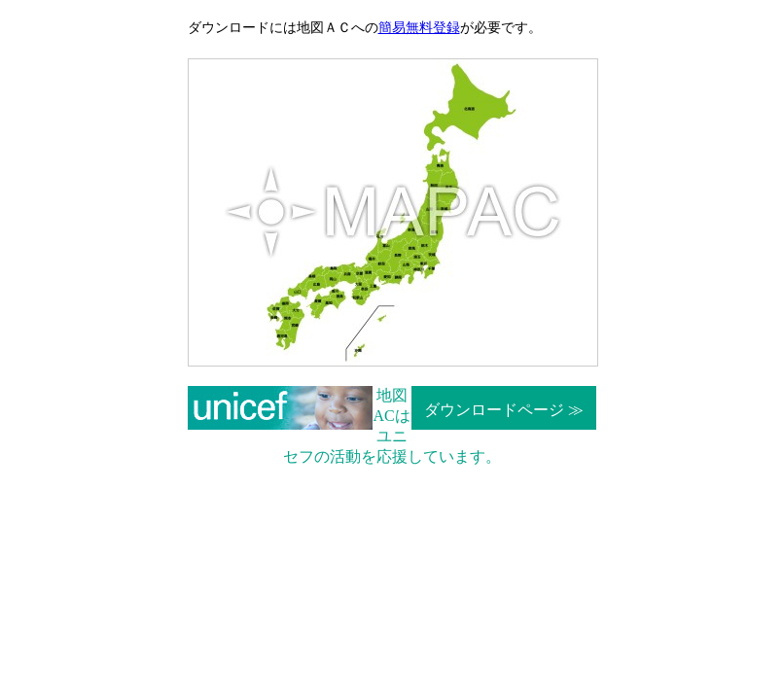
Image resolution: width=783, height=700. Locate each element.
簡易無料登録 (419, 28)
